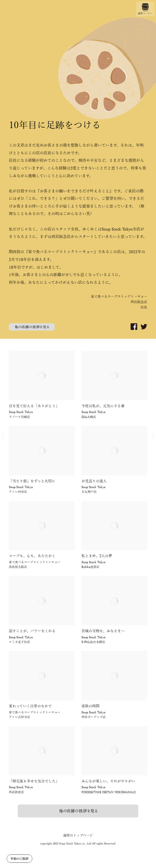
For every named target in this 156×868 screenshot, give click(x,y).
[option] (78, 169)
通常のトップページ (78, 835)
